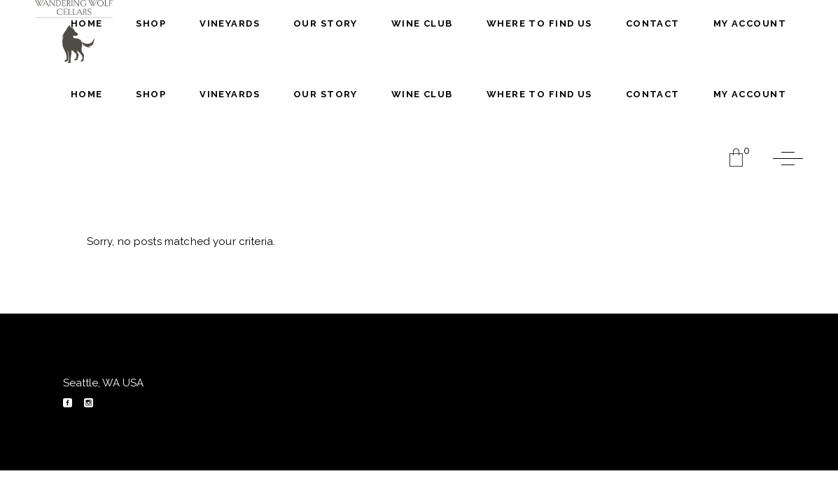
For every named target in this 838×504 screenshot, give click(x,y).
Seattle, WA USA (103, 383)
